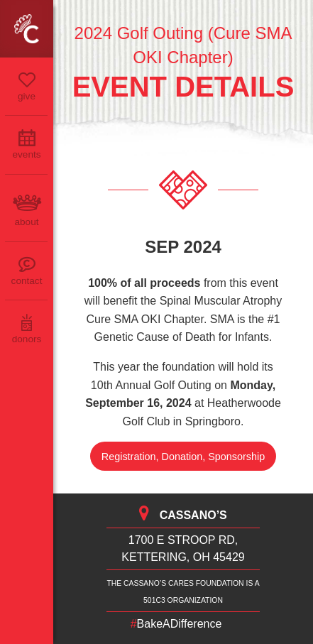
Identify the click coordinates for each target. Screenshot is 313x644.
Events (26, 154)
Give (27, 96)
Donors (27, 339)
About (26, 222)
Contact (27, 281)
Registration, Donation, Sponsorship (183, 457)
